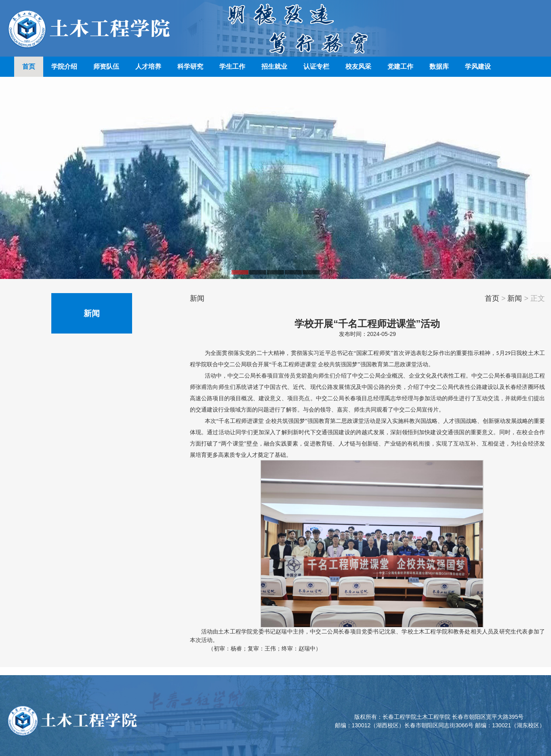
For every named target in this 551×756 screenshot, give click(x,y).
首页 (29, 67)
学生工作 (232, 67)
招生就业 (274, 67)
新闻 (515, 298)
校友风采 (358, 67)
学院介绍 (64, 67)
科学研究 (190, 67)
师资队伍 (106, 67)
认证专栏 (316, 67)
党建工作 (400, 67)
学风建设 (478, 67)
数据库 (439, 67)
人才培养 (148, 67)
